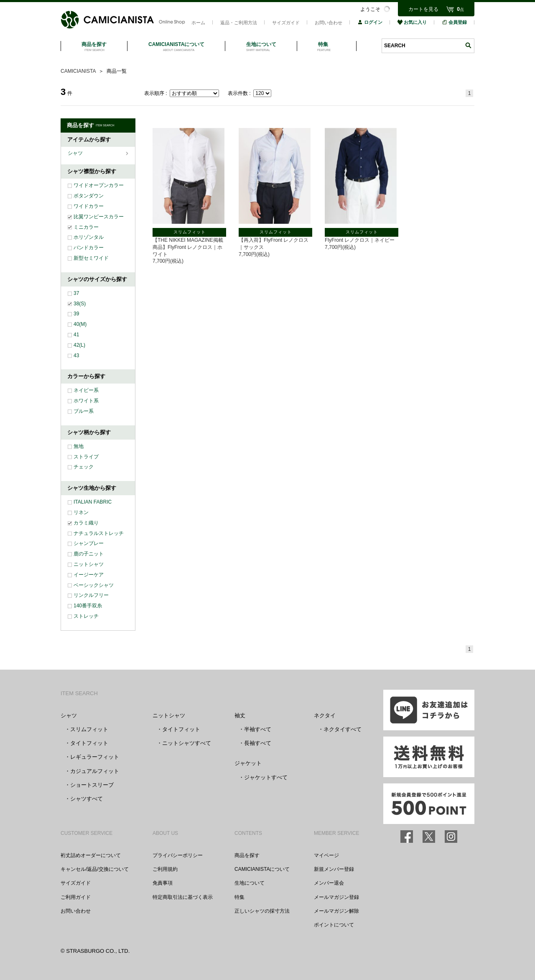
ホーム (198, 23)
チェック (84, 467)
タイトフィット (89, 743)
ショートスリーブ (92, 785)
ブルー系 (84, 411)
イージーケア (89, 575)
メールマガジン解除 (336, 911)
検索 (468, 45)
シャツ (76, 153)
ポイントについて (334, 925)
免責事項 (163, 883)
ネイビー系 (86, 390)
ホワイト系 (86, 401)
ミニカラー (86, 227)
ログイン (370, 22)
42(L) (79, 345)
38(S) (80, 304)
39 (76, 314)
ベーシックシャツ (94, 585)
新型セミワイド (91, 258)
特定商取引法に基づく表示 (183, 897)
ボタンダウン (89, 196)
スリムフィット (89, 729)
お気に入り (412, 22)
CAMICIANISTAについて (262, 869)
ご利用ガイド (76, 897)
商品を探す (247, 855)
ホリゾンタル (89, 237)
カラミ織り (86, 523)
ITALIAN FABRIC (93, 502)
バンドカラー (89, 248)
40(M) (80, 324)
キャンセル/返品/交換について (95, 869)
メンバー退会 (329, 883)
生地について (250, 883)
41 (76, 335)
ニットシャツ (89, 564)
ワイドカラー (89, 206)
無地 (79, 446)
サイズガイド (286, 23)
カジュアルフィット (95, 771)
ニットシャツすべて (187, 743)
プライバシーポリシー (178, 855)
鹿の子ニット (89, 554)
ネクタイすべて (343, 729)
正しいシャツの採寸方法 (262, 911)
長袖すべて (258, 743)
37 (76, 293)
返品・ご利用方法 (239, 23)
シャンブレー (89, 543)
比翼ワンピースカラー (99, 217)
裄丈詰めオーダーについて (91, 855)
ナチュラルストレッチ (99, 533)
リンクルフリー (91, 595)
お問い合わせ (329, 23)
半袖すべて (258, 729)
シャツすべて (87, 799)
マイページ (326, 855)
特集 (239, 897)
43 (76, 356)
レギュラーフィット (95, 757)
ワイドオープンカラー (99, 185)
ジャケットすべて (266, 777)
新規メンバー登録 (334, 869)
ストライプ (86, 457)
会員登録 (454, 22)
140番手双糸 (88, 606)
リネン (81, 512)
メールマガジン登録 (336, 897)
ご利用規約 (165, 869)
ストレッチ (86, 616)
